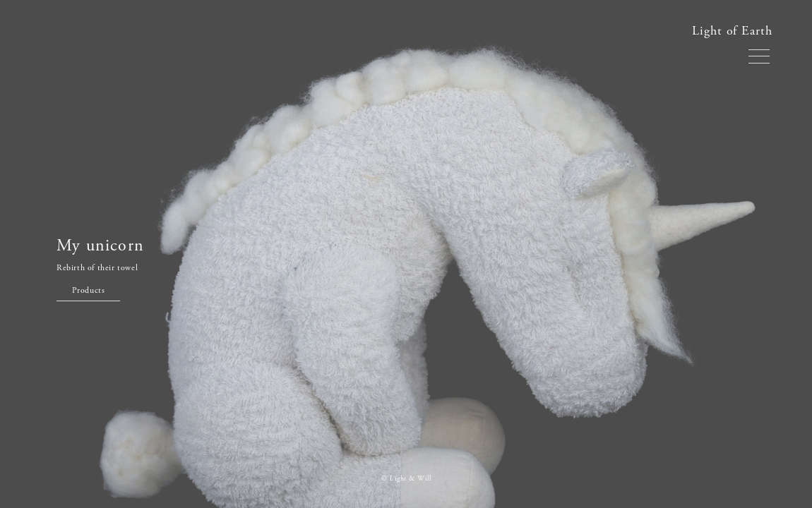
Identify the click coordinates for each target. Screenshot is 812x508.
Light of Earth (732, 31)
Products (89, 290)
